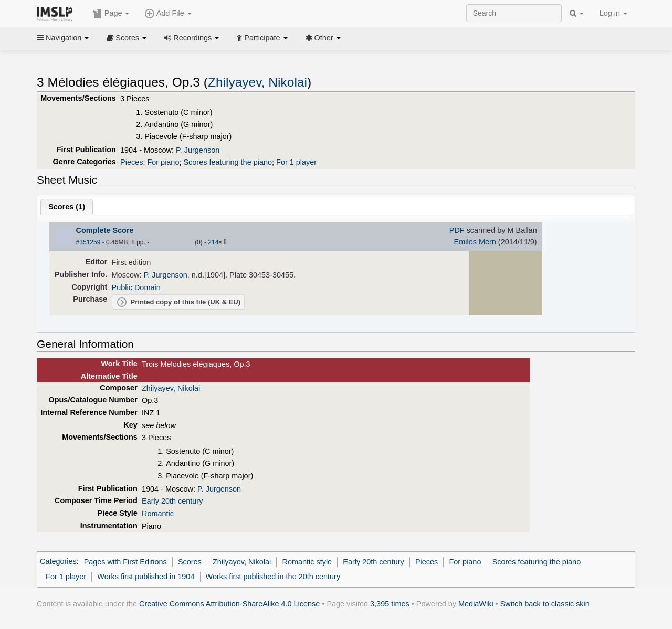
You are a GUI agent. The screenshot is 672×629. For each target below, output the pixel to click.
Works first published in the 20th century (273, 577)
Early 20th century (172, 501)
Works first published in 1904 (146, 577)
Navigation (63, 38)
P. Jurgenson (198, 150)
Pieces (132, 162)
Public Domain (136, 287)
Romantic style (307, 562)
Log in (613, 13)
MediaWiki (476, 604)
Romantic (158, 514)
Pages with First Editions (125, 562)
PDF (457, 230)
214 (213, 242)
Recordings (192, 38)
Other (323, 38)
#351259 (88, 242)
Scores (127, 38)
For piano (163, 162)
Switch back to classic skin (545, 604)
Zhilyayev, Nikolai (258, 82)
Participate (262, 38)
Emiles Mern (475, 242)
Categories (58, 562)
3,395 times (390, 604)
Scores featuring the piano (228, 162)
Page (111, 14)
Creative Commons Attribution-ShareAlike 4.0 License (229, 604)
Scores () (67, 207)
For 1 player (296, 162)
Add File (168, 14)
